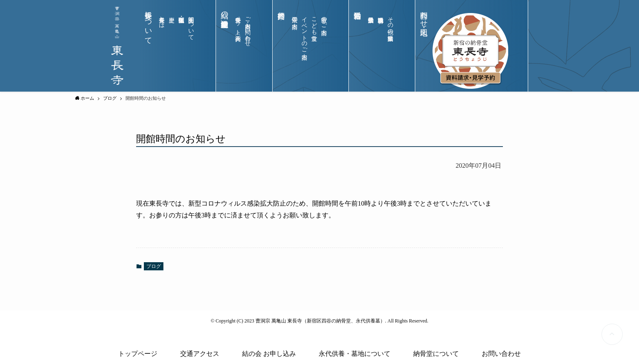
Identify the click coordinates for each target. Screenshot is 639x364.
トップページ (138, 354)
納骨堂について (436, 354)
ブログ (154, 266)
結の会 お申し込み (269, 354)
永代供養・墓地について (355, 354)
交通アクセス (200, 354)
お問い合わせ (501, 354)
